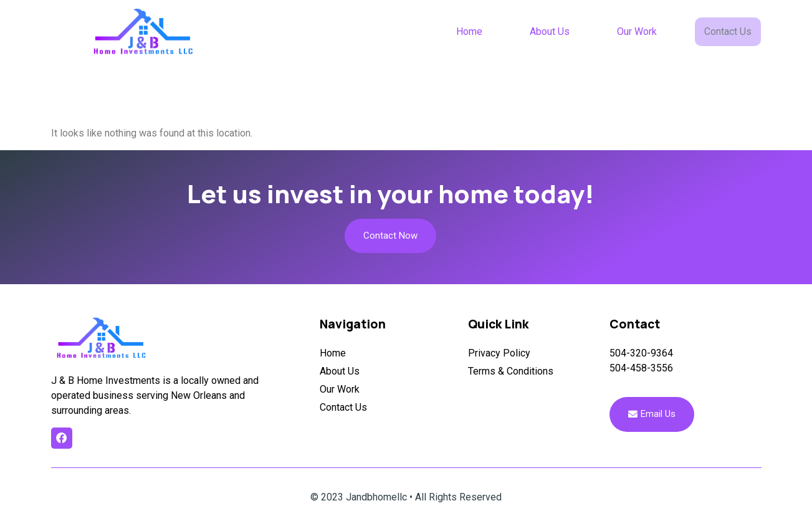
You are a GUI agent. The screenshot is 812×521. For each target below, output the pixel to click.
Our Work (638, 31)
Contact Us (728, 31)
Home (470, 31)
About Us (551, 31)
